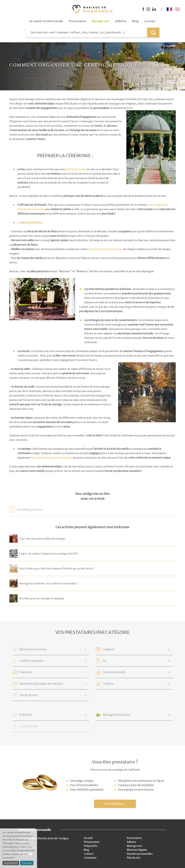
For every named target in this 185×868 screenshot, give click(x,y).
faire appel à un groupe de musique (52, 458)
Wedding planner (30, 509)
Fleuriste (25, 672)
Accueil (88, 838)
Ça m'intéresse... (115, 804)
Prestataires (134, 838)
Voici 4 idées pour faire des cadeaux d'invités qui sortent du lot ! (57, 569)
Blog (86, 850)
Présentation (92, 842)
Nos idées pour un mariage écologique (42, 598)
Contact (89, 854)
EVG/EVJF (26, 715)
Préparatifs (91, 846)
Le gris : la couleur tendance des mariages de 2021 (49, 554)
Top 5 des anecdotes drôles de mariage (42, 539)
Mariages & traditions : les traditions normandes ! (48, 584)
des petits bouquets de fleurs (105, 249)
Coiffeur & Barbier (32, 661)
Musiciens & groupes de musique (41, 684)
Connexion (90, 858)
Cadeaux (108, 649)
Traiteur (108, 684)
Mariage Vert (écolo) (116, 715)
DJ (104, 661)
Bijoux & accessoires (33, 649)
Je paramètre (11, 863)
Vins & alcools (29, 695)
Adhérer (132, 842)
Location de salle (114, 672)
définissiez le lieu (76, 169)
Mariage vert (135, 846)
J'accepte (27, 863)
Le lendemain (28, 726)
